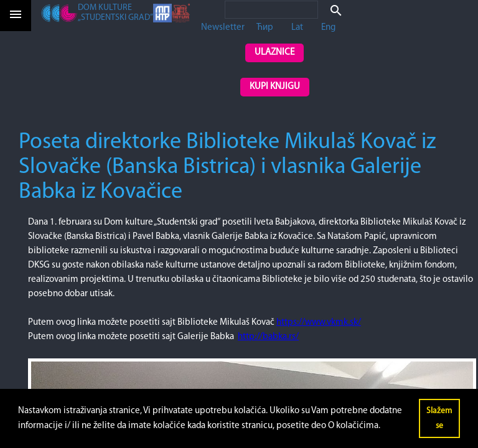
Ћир (265, 28)
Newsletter (223, 28)
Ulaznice (274, 53)
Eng (328, 28)
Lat (297, 28)
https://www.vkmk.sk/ (319, 323)
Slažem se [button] (439, 418)
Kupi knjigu (275, 87)
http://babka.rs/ (268, 337)
